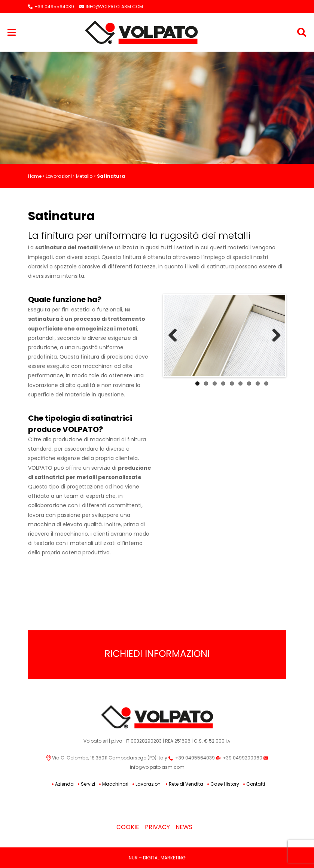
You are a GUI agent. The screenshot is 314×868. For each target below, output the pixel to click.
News (184, 827)
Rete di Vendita (186, 784)
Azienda (64, 784)
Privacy (157, 827)
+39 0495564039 (51, 7)
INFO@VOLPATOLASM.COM (111, 7)
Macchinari (115, 784)
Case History (225, 784)
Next (274, 336)
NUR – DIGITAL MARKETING (157, 858)
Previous (176, 336)
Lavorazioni (59, 176)
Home (35, 176)
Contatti (256, 784)
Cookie (128, 827)
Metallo (84, 176)
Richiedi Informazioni (157, 654)
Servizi (88, 784)
